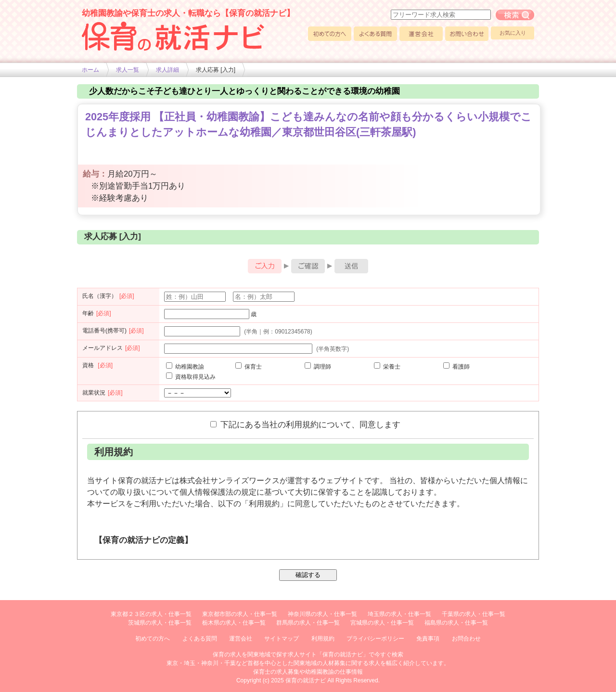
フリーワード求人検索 (515, 15)
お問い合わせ (467, 34)
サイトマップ (282, 639)
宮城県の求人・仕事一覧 (382, 623)
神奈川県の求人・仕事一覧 (322, 614)
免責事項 (428, 639)
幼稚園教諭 (185, 367)
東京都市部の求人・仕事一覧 (240, 614)
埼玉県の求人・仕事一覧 (399, 614)
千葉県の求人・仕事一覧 (474, 614)
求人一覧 (128, 70)
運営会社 (421, 34)
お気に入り (513, 33)
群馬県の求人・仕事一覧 (308, 623)
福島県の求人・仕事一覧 (456, 623)
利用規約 (323, 639)
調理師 (318, 367)
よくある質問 (375, 34)
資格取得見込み (191, 377)
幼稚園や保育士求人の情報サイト (173, 36)
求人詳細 (167, 70)
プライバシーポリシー (375, 639)
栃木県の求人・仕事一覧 (234, 623)
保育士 (249, 367)
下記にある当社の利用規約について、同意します (305, 424)
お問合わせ (466, 639)
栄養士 (387, 367)
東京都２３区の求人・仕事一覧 (151, 614)
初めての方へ (330, 34)
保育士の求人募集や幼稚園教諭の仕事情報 (308, 672)
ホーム (90, 70)
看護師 (456, 367)
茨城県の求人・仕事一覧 (160, 623)
